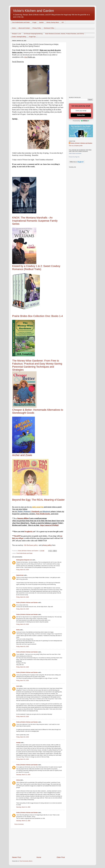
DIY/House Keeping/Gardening (33, 34)
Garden (41, 22)
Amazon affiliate (23, 518)
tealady (18, 743)
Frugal (34, 22)
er (22, 512)
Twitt (19, 512)
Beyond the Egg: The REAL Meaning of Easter (38, 500)
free (26, 57)
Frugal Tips (32, 37)
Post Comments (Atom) (26, 861)
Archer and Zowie (22, 455)
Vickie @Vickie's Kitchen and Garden (27, 603)
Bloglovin (47, 512)
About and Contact (24, 28)
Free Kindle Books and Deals (21, 22)
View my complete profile (76, 146)
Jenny (18, 780)
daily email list (38, 507)
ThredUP (17, 536)
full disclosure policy (31, 545)
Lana (18, 686)
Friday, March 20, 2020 (23, 570)
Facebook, (35, 512)
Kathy (18, 630)
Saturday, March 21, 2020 (23, 775)
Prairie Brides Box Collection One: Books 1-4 (37, 316)
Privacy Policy (37, 28)
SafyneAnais (20, 575)
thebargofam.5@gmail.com (24, 560)
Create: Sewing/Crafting (19, 37)
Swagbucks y (29, 532)
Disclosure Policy (49, 28)
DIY (63, 22)
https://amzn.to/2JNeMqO (50, 525)
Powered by (81, 121)
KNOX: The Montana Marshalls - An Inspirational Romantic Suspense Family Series (35, 221)
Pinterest (27, 512)
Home (14, 28)
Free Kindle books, (43, 514)
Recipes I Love (16, 34)
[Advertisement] (38, 842)
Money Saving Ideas (53, 22)
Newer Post (17, 857)
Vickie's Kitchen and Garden (33, 11)
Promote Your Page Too (74, 157)
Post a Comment (19, 824)
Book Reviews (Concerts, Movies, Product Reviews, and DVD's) (65, 34)
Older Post (61, 857)
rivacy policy (47, 545)
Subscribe (81, 115)
